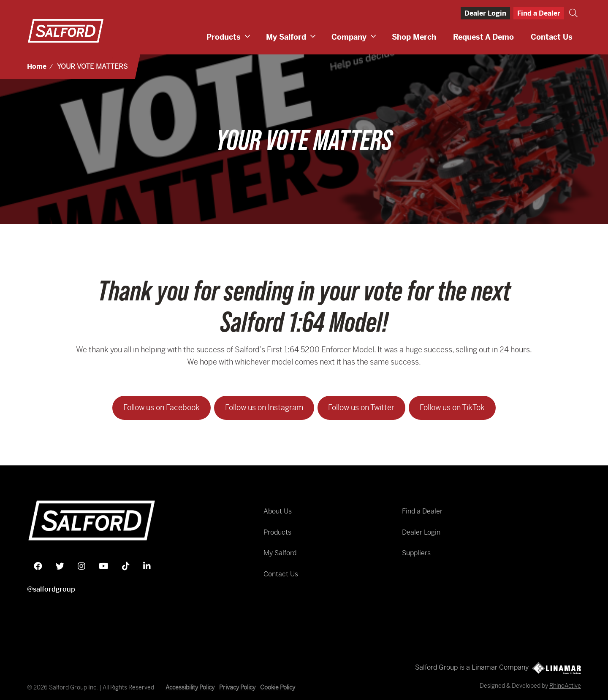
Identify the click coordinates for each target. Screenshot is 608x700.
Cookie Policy (278, 687)
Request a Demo (483, 37)
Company (349, 37)
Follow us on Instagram (264, 407)
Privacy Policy (238, 687)
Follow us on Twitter (361, 407)
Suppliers (416, 553)
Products (224, 37)
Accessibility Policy (191, 687)
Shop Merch (414, 37)
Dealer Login (485, 13)
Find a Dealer (539, 13)
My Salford (286, 37)
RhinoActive (565, 686)
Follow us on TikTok (452, 407)
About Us (278, 511)
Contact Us (552, 37)
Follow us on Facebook (161, 407)
